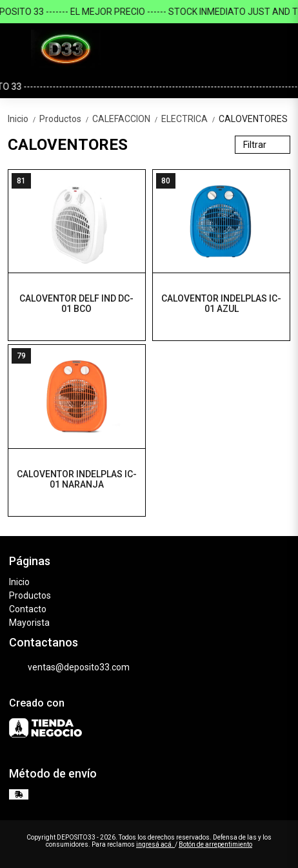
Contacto (28, 609)
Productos (66, 119)
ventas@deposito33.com (69, 668)
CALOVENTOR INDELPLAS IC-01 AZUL (221, 304)
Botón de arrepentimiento (215, 844)
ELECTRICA (190, 119)
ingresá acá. (155, 844)
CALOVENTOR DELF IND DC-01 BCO (76, 304)
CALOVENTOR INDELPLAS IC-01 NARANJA (77, 479)
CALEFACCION (127, 119)
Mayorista (29, 623)
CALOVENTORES (253, 119)
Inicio (24, 119)
